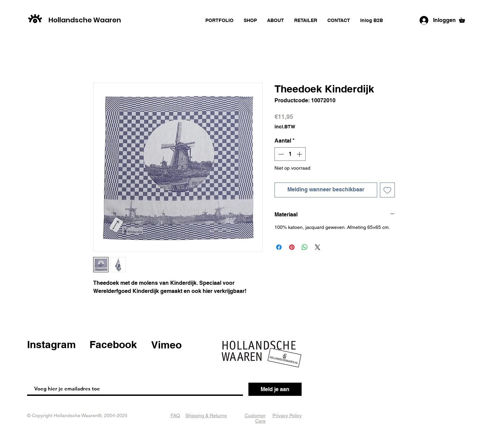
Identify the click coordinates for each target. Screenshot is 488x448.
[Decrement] (280, 154)
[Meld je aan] (275, 389)
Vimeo (166, 345)
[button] (464, 19)
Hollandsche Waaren (85, 20)
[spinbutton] (290, 154)
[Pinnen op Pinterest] (292, 247)
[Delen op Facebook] (279, 247)
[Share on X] (318, 247)
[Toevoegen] (387, 190)
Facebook (113, 344)
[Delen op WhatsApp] (305, 247)
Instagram (52, 344)
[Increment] (300, 154)
